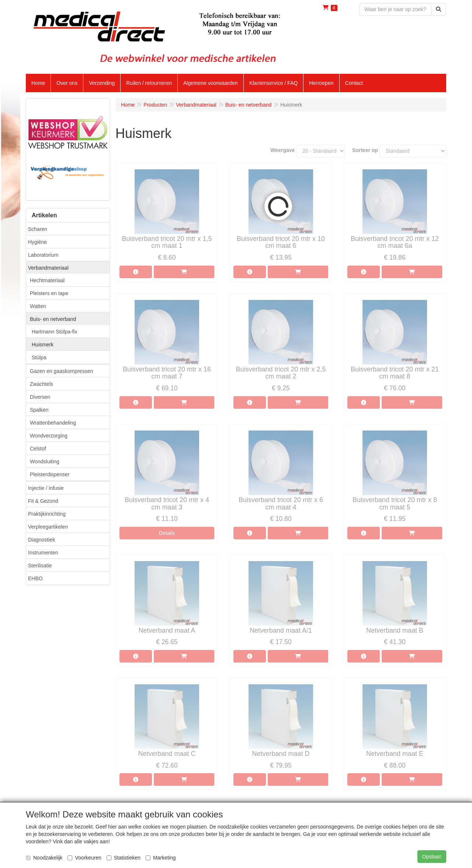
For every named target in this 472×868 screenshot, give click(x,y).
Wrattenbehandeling (53, 423)
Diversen (40, 397)
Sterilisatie (40, 566)
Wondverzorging (49, 436)
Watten (38, 306)
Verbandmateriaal (48, 268)
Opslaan (432, 857)
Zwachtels (41, 384)
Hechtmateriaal (47, 280)
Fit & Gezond (43, 501)
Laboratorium (43, 255)
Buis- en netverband (53, 319)
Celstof (38, 449)
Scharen (38, 229)
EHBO (35, 578)
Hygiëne (37, 242)
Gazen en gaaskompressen (61, 371)
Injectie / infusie (46, 488)
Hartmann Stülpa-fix (55, 332)
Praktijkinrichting (47, 514)
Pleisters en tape (49, 293)
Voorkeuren (84, 858)
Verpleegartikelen (48, 527)
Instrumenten (43, 553)
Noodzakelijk (44, 858)
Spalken (39, 410)
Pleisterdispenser (50, 474)
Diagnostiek (41, 540)
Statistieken (124, 858)
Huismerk (43, 345)
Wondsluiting (45, 461)
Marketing (161, 858)
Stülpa (39, 357)
